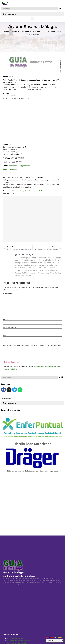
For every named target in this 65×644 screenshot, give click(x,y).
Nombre (6, 321)
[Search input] (30, 9)
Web (4, 337)
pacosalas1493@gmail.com (20, 167)
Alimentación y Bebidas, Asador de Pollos (29, 192)
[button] (33, 19)
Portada (6, 33)
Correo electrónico (10, 329)
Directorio (15, 33)
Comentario (7, 295)
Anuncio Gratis (20, 181)
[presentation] (18, 355)
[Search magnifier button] (63, 9)
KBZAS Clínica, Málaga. (15, 640)
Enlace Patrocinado (11, 411)
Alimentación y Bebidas (30, 33)
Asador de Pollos (48, 33)
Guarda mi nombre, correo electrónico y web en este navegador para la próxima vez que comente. (32, 347)
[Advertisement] (20, 122)
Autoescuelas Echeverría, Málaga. (19, 642)
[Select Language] (55, 641)
